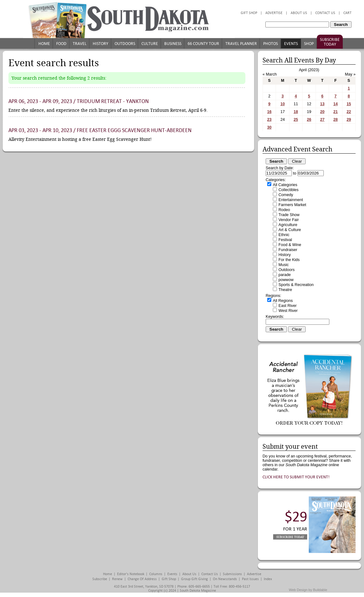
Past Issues (250, 579)
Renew (117, 579)
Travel (80, 44)
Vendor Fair (289, 220)
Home (44, 44)
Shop (309, 44)
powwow (286, 280)
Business (173, 44)
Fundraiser (288, 250)
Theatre (285, 290)
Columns (156, 574)
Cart (347, 13)
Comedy (286, 195)
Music (284, 265)
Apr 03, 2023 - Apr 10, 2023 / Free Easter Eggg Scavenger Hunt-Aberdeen (100, 130)
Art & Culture (290, 230)
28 (336, 120)
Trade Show (289, 215)
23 (269, 120)
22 (349, 112)
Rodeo (284, 210)
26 (309, 120)
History (101, 44)
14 (336, 104)
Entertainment (291, 200)
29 (349, 120)
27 (322, 120)
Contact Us (325, 13)
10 (283, 104)
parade (285, 275)
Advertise (274, 13)
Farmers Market (292, 205)
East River (288, 306)
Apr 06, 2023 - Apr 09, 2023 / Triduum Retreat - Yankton (79, 101)
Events (291, 44)
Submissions (232, 574)
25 (296, 120)
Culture (150, 44)
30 (269, 127)
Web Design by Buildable (308, 590)
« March (270, 74)
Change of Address (142, 579)
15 (349, 104)
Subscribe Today (330, 42)
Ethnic (284, 235)
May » (350, 74)
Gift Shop (249, 13)
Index (268, 579)
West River (288, 311)
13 (322, 104)
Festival (285, 240)
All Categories (285, 185)
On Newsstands (225, 579)
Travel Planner (241, 44)
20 (322, 112)
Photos (271, 44)
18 (296, 112)
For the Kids (289, 260)
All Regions (283, 301)
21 (336, 112)
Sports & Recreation (296, 285)
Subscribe (100, 579)
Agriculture (288, 225)
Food (61, 44)
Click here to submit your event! (296, 477)
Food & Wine (290, 245)
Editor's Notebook (131, 574)
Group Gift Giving (194, 579)
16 (269, 112)
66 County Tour (203, 44)
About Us (299, 13)
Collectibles (288, 190)
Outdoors (125, 44)
